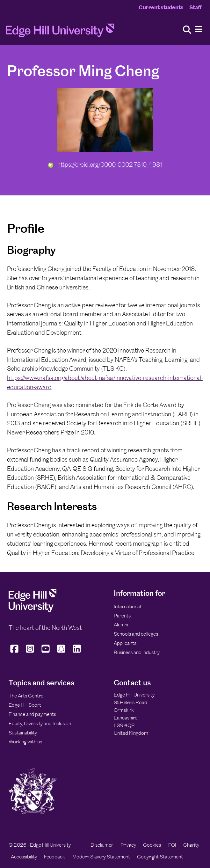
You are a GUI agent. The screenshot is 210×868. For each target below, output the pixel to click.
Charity (191, 845)
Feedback (54, 857)
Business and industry (137, 652)
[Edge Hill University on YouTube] (46, 653)
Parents (122, 616)
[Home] (60, 32)
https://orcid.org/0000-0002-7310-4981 (105, 165)
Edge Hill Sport (25, 705)
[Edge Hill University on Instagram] (30, 653)
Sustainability (23, 733)
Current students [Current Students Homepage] (161, 7)
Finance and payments (32, 714)
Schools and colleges (136, 634)
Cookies (152, 845)
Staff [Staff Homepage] (195, 7)
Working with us (25, 742)
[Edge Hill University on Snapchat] (61, 653)
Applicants (125, 643)
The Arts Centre (26, 696)
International (127, 606)
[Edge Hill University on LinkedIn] (77, 653)
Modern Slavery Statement (101, 857)
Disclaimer (102, 845)
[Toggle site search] (187, 30)
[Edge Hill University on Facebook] (15, 653)
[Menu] (199, 29)
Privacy (128, 845)
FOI (172, 845)
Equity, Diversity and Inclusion (40, 723)
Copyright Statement (160, 857)
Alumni (121, 625)
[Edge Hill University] (33, 611)
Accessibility (24, 857)
